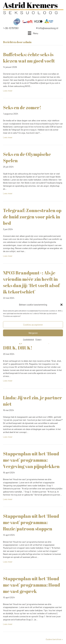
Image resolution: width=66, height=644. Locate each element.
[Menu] (33, 33)
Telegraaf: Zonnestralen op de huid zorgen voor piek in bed (32, 217)
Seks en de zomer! (22, 107)
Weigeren (33, 333)
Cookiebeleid (28, 339)
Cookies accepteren (33, 325)
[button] (61, 305)
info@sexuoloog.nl (48, 28)
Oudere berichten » (54, 639)
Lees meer (8, 91)
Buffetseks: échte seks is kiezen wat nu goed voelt (29, 58)
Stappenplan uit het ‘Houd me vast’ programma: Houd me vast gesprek (31, 585)
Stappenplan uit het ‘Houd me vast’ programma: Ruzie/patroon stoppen (31, 522)
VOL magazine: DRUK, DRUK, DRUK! (26, 345)
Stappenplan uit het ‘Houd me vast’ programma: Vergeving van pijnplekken (31, 460)
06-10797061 (12, 28)
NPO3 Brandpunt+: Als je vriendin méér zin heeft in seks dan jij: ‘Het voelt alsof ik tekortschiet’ (31, 282)
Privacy (38, 339)
